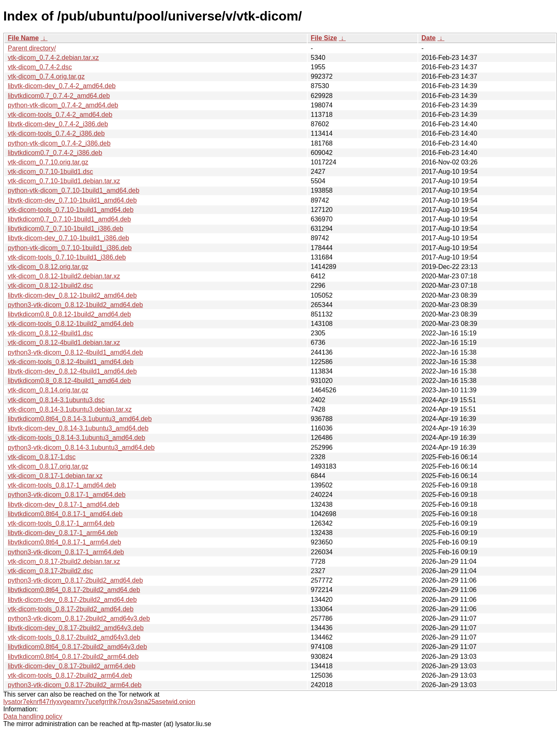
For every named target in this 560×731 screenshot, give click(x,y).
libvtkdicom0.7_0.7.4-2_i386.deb (55, 153)
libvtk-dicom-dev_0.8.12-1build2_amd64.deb (72, 295)
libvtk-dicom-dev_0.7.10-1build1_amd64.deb (72, 200)
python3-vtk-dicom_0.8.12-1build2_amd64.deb (75, 305)
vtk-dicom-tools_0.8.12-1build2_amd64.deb (71, 324)
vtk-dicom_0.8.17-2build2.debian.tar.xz (64, 561)
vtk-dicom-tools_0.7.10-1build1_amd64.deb (71, 210)
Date (429, 38)
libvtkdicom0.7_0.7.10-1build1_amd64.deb (69, 219)
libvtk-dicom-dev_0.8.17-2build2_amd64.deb (72, 600)
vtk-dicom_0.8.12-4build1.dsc (50, 333)
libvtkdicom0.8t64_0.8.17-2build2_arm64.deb (73, 657)
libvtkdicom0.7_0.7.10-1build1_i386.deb (66, 229)
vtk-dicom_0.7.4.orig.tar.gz (46, 76)
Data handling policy (33, 716)
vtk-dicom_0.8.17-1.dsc (42, 457)
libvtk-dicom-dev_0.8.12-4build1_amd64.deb (72, 371)
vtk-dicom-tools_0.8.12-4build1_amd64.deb (71, 362)
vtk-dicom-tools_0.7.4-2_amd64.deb (60, 115)
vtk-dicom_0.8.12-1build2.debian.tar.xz (64, 276)
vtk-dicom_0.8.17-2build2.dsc (50, 571)
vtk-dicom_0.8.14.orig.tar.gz (48, 390)
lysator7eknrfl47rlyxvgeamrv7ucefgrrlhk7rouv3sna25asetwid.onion (99, 702)
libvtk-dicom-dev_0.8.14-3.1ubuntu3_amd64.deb (78, 428)
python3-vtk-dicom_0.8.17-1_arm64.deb (66, 552)
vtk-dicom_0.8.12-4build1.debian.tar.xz (64, 343)
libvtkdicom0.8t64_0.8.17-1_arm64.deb (65, 542)
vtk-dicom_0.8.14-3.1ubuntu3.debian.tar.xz (70, 409)
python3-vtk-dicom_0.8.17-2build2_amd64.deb (75, 580)
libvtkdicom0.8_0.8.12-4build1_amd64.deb (69, 381)
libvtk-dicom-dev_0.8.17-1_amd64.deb (63, 504)
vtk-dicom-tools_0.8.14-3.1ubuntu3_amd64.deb (76, 438)
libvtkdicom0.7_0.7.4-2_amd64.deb (59, 96)
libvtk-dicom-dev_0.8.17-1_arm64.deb (63, 533)
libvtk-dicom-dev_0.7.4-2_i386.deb (58, 124)
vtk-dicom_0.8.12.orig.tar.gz (48, 267)
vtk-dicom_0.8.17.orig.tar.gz (48, 466)
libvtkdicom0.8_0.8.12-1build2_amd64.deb (69, 314)
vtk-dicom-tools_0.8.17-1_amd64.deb (62, 485)
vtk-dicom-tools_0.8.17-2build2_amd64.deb (71, 609)
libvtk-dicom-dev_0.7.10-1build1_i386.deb (68, 238)
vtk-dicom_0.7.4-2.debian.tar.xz (53, 58)
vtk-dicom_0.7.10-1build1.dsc (50, 172)
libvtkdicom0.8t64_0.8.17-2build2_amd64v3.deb (77, 647)
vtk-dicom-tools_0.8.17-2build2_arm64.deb (70, 675)
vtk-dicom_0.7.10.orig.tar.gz (48, 162)
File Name (23, 38)
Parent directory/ (32, 48)
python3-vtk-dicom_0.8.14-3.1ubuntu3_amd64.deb (81, 447)
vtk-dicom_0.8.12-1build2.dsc (50, 286)
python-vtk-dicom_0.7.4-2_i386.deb (59, 143)
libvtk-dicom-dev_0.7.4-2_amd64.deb (62, 86)
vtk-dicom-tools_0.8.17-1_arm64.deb (61, 523)
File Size (324, 38)
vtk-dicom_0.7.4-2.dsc (40, 67)
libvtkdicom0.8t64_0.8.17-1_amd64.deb (65, 514)
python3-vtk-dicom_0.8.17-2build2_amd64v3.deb (79, 618)
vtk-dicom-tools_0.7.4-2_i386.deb (56, 133)
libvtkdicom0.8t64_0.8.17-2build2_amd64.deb (74, 590)
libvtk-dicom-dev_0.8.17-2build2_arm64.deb (71, 666)
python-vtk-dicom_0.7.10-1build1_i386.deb (70, 248)
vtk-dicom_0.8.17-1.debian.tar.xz (55, 476)
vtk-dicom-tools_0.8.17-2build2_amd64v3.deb (74, 637)
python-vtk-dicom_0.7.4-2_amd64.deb (63, 105)
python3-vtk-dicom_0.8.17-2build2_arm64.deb (75, 685)
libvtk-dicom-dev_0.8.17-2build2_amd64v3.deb (76, 628)
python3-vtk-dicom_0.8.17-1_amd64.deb (67, 495)
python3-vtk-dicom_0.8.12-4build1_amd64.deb (75, 352)
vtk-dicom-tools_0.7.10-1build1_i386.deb (67, 257)
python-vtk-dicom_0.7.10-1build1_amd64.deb (74, 190)
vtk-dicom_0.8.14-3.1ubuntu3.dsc (56, 400)
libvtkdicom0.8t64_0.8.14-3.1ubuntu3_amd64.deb (80, 419)
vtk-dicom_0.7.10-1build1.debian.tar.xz (64, 181)
